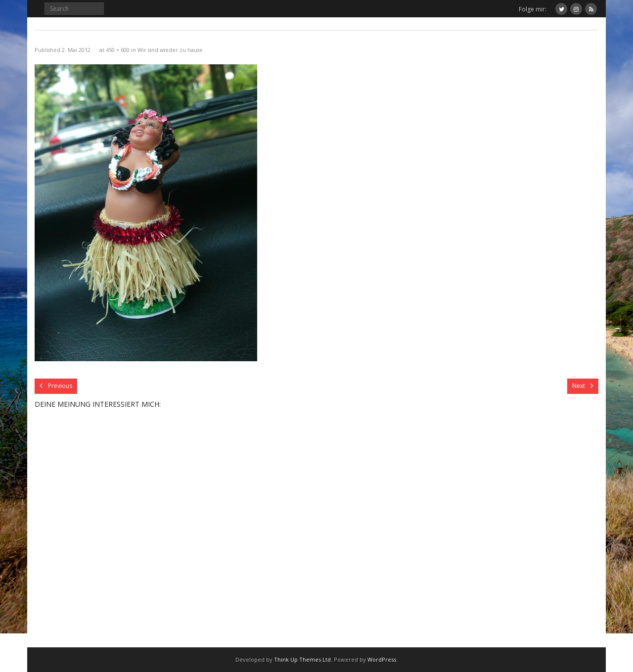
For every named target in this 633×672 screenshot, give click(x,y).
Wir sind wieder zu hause (170, 50)
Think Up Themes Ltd (302, 659)
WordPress (382, 659)
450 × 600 (118, 50)
